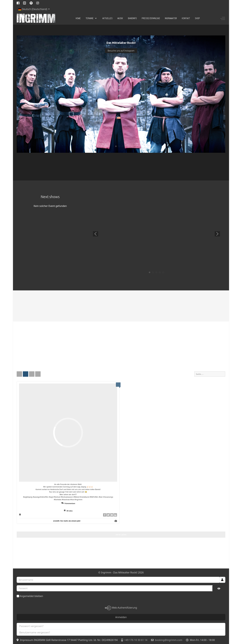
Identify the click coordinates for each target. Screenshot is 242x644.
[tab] (116, 146)
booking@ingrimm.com (169, 640)
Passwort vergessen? (31, 626)
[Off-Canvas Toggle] (223, 18)
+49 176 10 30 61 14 (136, 640)
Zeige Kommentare (68, 507)
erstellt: (67, 521)
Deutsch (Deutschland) (33, 9)
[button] (96, 234)
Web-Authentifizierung (121, 608)
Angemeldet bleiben (30, 596)
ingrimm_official (29, 514)
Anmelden (121, 617)
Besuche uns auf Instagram (121, 51)
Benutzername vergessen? (35, 632)
